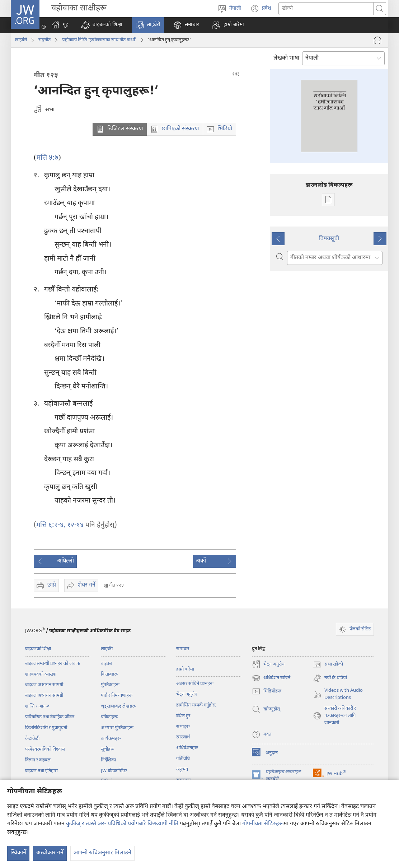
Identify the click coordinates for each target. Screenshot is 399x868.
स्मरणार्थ (183, 737)
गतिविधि (183, 759)
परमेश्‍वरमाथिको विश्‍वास (45, 749)
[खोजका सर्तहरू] (326, 9)
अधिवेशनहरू (187, 748)
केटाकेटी (32, 739)
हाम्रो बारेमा (185, 669)
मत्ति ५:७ (47, 158)
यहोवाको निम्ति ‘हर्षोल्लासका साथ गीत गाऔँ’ (99, 40)
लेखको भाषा (286, 58)
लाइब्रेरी (21, 40)
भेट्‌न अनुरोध (187, 694)
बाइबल (107, 664)
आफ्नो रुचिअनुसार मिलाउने (102, 853)
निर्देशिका (108, 760)
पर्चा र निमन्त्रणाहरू (117, 696)
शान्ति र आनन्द (37, 706)
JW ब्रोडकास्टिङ (114, 771)
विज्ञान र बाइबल (38, 760)
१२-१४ (74, 525)
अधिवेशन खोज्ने (271, 678)
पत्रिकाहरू (109, 717)
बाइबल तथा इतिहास (41, 771)
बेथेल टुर (183, 716)
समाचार (183, 649)
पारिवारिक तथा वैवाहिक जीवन (50, 717)
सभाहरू (183, 727)
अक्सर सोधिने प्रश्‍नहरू (195, 684)
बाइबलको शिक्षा (38, 649)
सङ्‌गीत (44, 40)
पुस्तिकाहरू (110, 685)
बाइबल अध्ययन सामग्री (44, 685)
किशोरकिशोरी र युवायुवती (46, 728)
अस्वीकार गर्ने (50, 853)
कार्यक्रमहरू (111, 739)
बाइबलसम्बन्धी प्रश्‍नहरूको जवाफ (53, 664)
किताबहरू (109, 674)
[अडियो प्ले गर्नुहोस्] (377, 40)
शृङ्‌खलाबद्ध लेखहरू (118, 706)
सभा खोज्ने (328, 664)
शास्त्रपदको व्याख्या (41, 674)
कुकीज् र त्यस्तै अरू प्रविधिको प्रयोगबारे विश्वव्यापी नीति (122, 824)
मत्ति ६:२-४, (51, 525)
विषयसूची (329, 239)
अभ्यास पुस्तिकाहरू (117, 728)
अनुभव (182, 769)
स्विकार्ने (18, 853)
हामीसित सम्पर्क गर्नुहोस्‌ (196, 705)
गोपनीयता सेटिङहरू (263, 824)
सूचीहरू (107, 749)
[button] (102, 25)
